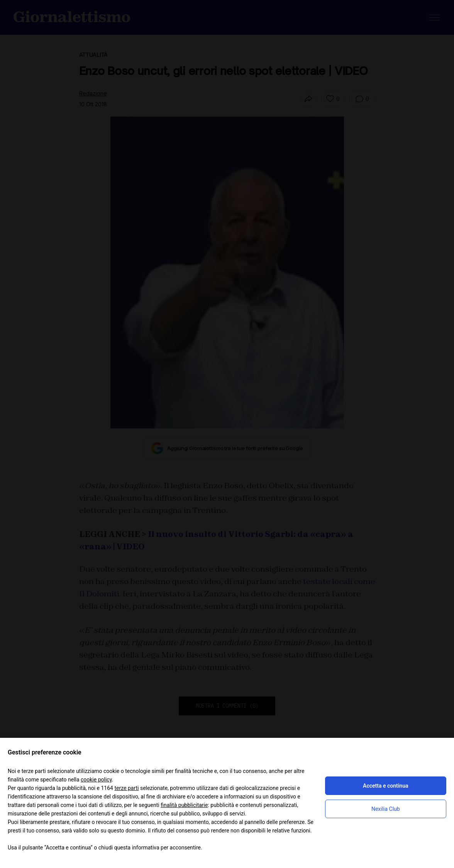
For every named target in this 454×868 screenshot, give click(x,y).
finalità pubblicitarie (184, 805)
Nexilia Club (386, 809)
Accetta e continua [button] (385, 786)
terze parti (126, 788)
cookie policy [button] (96, 780)
